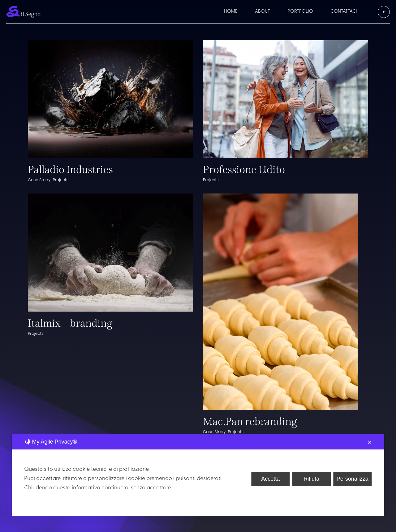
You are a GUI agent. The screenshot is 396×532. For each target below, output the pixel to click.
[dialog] (198, 475)
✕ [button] (370, 442)
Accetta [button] (270, 479)
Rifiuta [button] (311, 479)
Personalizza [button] (353, 479)
